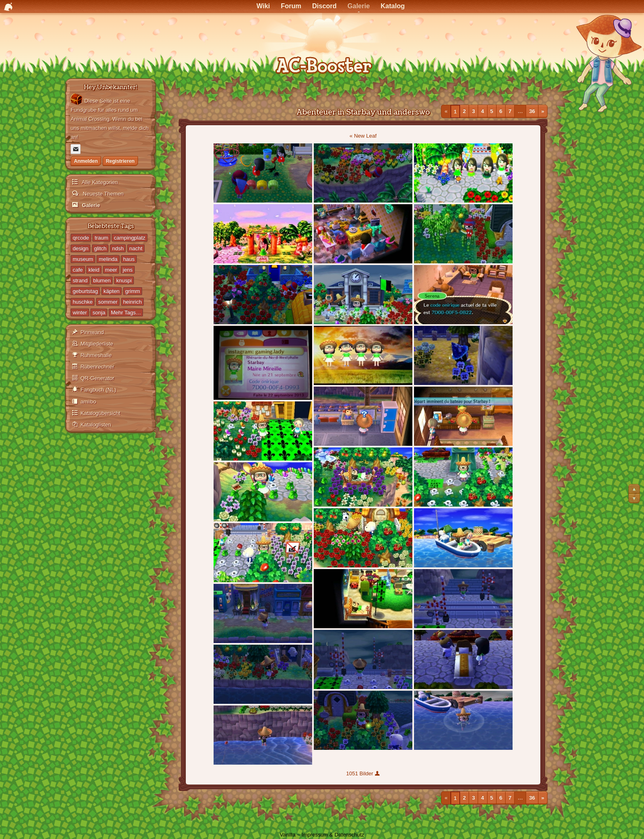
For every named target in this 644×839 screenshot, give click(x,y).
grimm (133, 291)
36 (532, 111)
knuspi (124, 280)
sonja (99, 312)
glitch (100, 248)
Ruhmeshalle (96, 355)
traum (101, 238)
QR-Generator (97, 378)
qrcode (81, 238)
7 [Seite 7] (510, 111)
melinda (108, 259)
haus (129, 259)
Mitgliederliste (97, 344)
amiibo (88, 402)
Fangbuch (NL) (98, 390)
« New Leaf (363, 136)
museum (83, 259)
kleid (94, 270)
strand (80, 280)
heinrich (133, 302)
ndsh (118, 248)
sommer (108, 302)
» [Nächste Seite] (543, 111)
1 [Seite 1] (455, 111)
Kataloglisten (96, 425)
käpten (112, 291)
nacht (136, 248)
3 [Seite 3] (473, 111)
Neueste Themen (102, 194)
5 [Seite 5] (492, 111)
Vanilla (287, 835)
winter (80, 312)
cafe (78, 270)
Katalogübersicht (100, 413)
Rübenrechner (97, 367)
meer (111, 270)
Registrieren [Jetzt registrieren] (120, 161)
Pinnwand (92, 332)
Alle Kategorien (99, 182)
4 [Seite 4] (482, 111)
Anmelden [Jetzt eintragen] (86, 161)
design (80, 248)
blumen (102, 280)
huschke (83, 302)
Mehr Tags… (126, 312)
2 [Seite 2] (464, 111)
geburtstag (85, 291)
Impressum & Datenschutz (333, 835)
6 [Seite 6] (501, 111)
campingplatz (130, 238)
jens (128, 270)
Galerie (90, 205)
